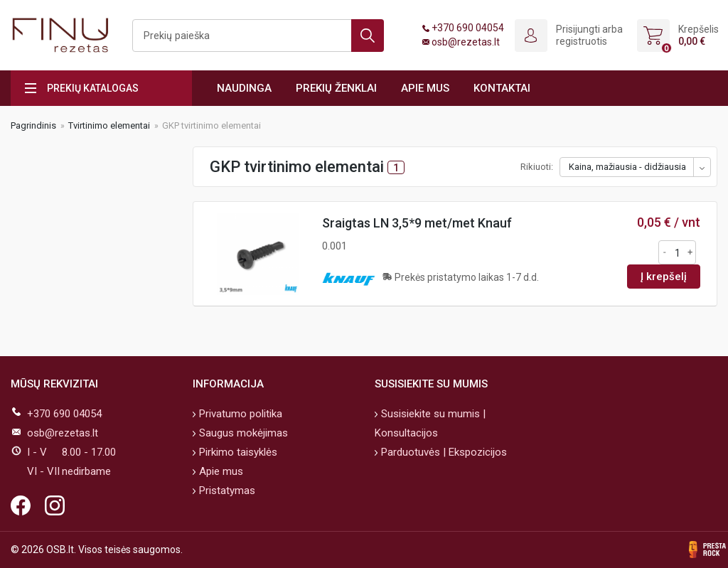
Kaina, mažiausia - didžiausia (627, 167)
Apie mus (425, 88)
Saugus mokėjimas (242, 433)
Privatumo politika (239, 414)
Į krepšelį (664, 277)
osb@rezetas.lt (466, 42)
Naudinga (244, 88)
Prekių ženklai (336, 88)
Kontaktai (502, 88)
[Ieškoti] (258, 36)
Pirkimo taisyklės (237, 452)
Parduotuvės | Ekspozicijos (443, 452)
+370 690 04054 (468, 28)
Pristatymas (226, 491)
